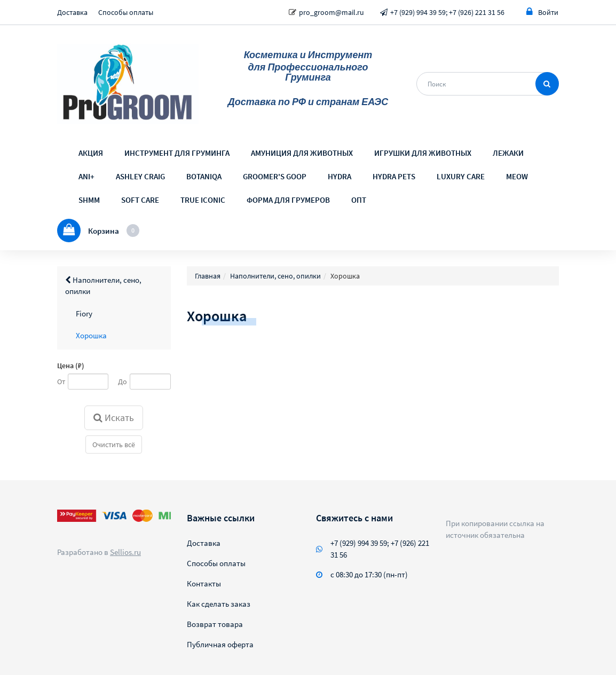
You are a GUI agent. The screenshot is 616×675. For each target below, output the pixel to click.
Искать (114, 418)
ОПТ (359, 200)
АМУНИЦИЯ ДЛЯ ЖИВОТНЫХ (302, 153)
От (61, 382)
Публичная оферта (220, 644)
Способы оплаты (126, 12)
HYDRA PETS (394, 176)
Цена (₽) (71, 366)
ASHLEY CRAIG (140, 176)
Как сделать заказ (219, 604)
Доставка (72, 12)
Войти (542, 12)
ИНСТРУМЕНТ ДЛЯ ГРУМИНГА (177, 153)
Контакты (204, 583)
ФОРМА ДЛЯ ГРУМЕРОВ (288, 200)
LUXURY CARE (461, 176)
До (123, 382)
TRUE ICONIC (203, 200)
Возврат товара (215, 624)
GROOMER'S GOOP (275, 176)
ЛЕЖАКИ (508, 153)
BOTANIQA (204, 176)
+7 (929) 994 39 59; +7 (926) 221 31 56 (447, 12)
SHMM (89, 200)
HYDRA (339, 176)
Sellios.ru (125, 552)
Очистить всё (114, 444)
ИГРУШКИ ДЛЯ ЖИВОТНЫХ (423, 153)
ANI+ (86, 176)
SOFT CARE (140, 200)
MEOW (517, 176)
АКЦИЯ (91, 153)
